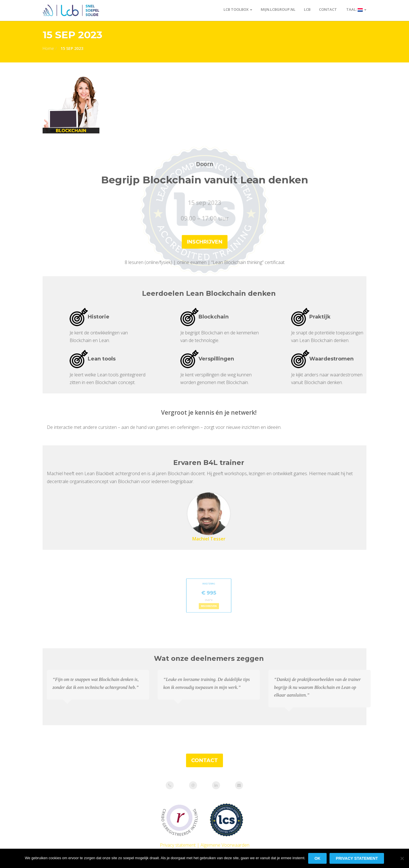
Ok (317, 858)
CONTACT (204, 760)
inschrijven (205, 242)
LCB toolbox (238, 9)
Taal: (356, 9)
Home (48, 48)
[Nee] (402, 858)
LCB (307, 9)
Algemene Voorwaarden (225, 845)
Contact (328, 9)
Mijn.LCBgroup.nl (278, 9)
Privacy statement (178, 845)
